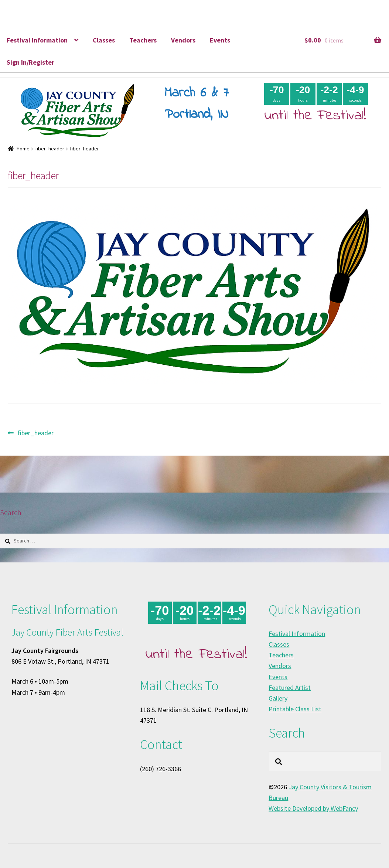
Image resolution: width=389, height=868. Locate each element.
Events (220, 40)
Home (23, 149)
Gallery (278, 698)
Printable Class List (295, 709)
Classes (104, 40)
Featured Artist (290, 687)
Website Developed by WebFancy (313, 808)
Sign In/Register (30, 62)
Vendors (183, 40)
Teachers (143, 40)
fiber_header (50, 149)
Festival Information (37, 40)
